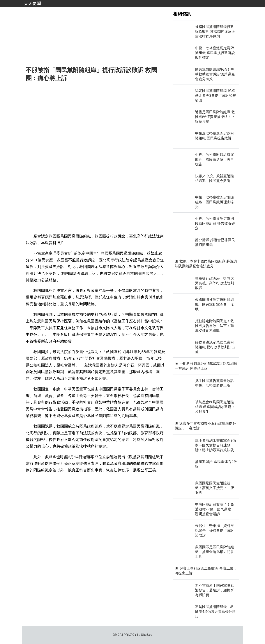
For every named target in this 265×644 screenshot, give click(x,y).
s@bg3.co (145, 635)
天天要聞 (32, 4)
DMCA (117, 635)
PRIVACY (130, 635)
